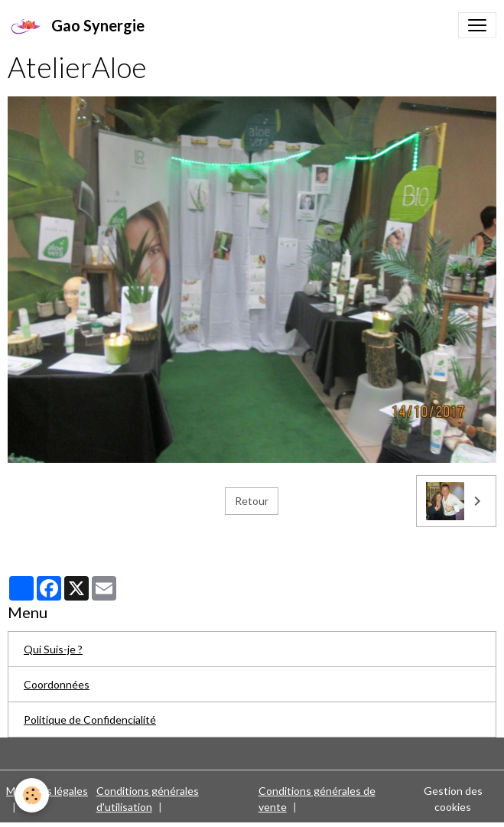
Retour (252, 501)
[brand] (76, 25)
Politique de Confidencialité (90, 720)
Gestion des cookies (453, 799)
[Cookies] (33, 795)
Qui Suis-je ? (53, 649)
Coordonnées (57, 684)
